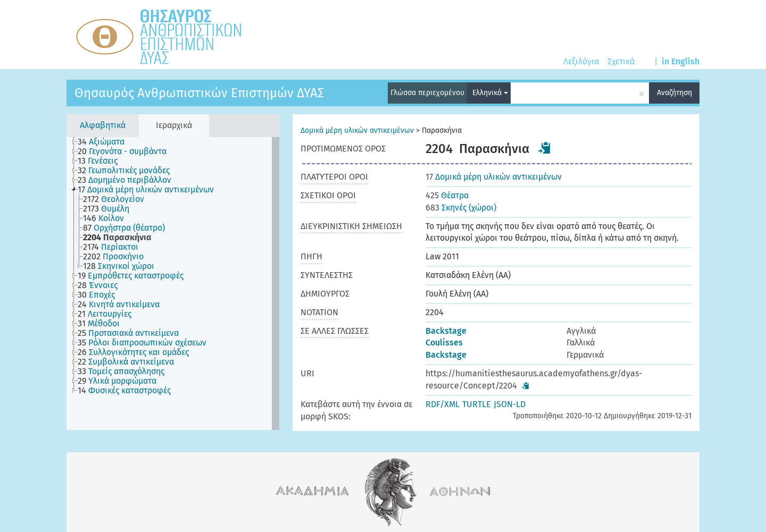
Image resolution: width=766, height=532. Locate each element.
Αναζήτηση (675, 93)
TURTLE (477, 404)
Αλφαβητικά (103, 125)
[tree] (173, 284)
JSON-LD (510, 404)
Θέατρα (447, 195)
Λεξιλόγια (581, 61)
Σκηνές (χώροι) (461, 208)
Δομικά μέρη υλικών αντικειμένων (357, 130)
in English (681, 61)
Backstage (446, 331)
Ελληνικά (490, 93)
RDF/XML (443, 404)
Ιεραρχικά (174, 125)
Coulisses (444, 343)
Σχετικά (621, 61)
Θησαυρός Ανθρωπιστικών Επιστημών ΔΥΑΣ (199, 93)
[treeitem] (106, 142)
